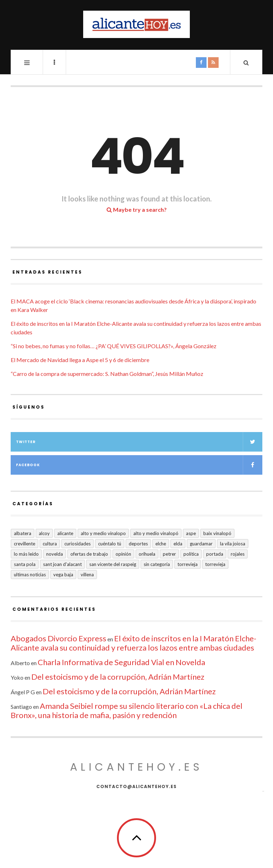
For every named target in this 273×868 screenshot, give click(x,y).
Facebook (139, 465)
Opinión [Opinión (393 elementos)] (123, 554)
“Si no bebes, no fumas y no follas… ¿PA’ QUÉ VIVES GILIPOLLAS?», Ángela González (114, 346)
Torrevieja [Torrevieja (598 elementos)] (188, 564)
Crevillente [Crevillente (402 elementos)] (25, 544)
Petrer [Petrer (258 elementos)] (169, 554)
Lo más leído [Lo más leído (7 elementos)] (26, 554)
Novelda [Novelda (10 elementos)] (55, 554)
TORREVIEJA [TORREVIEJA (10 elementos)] (215, 564)
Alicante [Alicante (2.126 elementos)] (65, 533)
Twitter (139, 442)
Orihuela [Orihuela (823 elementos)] (147, 554)
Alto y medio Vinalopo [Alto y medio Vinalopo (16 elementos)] (103, 533)
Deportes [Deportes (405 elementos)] (138, 544)
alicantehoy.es (136, 767)
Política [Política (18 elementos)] (191, 554)
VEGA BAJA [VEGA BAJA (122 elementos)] (63, 575)
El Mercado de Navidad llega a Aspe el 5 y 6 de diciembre (80, 360)
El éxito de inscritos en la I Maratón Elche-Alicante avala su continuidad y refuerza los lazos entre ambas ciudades (133, 643)
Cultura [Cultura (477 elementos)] (50, 544)
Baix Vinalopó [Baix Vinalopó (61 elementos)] (217, 533)
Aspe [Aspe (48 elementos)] (191, 533)
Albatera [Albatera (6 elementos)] (23, 533)
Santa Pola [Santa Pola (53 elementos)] (25, 564)
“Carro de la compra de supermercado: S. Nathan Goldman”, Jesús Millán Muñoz (107, 374)
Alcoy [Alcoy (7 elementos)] (44, 533)
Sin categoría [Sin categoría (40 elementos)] (157, 564)
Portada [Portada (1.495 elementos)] (215, 554)
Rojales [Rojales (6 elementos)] (238, 554)
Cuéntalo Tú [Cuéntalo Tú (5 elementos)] (110, 544)
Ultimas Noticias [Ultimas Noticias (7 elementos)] (30, 575)
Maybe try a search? (137, 209)
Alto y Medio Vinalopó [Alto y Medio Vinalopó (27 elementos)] (156, 533)
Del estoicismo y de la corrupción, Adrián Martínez (118, 677)
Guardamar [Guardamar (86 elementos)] (201, 544)
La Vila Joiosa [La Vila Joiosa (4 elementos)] (233, 544)
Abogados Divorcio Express (58, 638)
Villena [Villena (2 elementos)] (87, 575)
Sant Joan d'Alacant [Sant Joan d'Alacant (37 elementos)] (62, 564)
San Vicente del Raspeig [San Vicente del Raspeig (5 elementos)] (113, 564)
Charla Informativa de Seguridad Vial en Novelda (121, 662)
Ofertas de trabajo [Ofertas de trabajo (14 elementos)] (89, 554)
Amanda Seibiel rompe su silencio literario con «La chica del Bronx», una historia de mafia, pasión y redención (127, 710)
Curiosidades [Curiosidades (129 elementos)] (77, 544)
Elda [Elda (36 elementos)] (178, 544)
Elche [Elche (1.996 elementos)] (161, 544)
